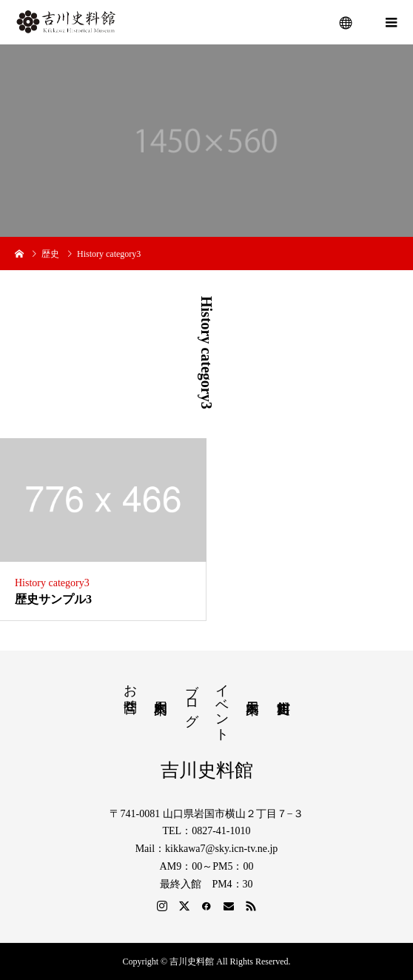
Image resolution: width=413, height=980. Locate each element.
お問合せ (130, 691)
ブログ (192, 697)
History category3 (52, 583)
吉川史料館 (207, 770)
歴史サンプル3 (53, 599)
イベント (222, 705)
